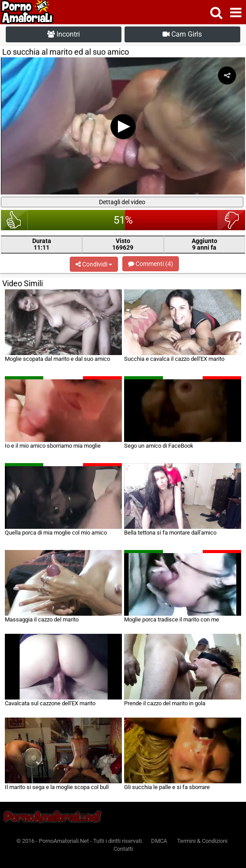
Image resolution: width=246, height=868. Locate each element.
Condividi (94, 264)
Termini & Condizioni (202, 841)
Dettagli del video (122, 202)
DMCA (159, 841)
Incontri (64, 34)
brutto (232, 220)
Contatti (123, 849)
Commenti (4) (151, 264)
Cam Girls (182, 34)
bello (14, 220)
